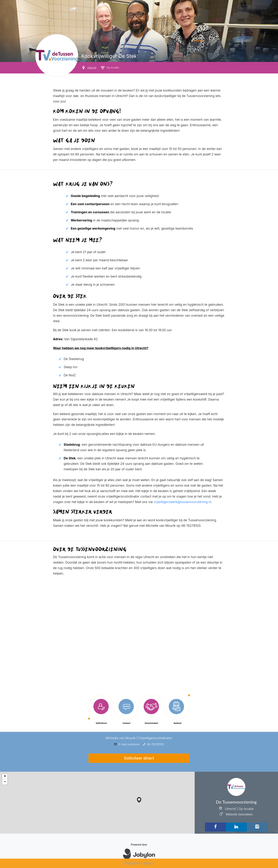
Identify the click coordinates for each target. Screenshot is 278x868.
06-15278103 (155, 744)
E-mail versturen (129, 744)
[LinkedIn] (236, 827)
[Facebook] (215, 827)
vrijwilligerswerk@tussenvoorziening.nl (182, 502)
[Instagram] (257, 827)
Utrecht (92, 68)
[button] (139, 799)
